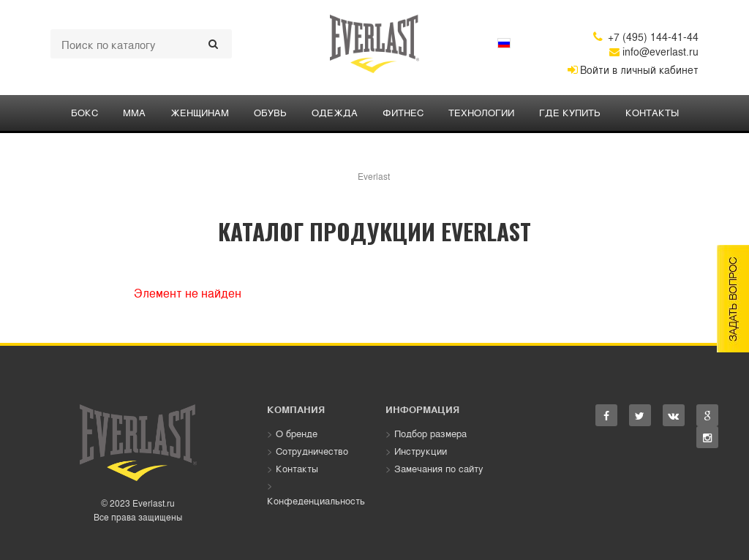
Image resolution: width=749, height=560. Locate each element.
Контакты (652, 112)
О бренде (297, 433)
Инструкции (421, 451)
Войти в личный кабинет (633, 69)
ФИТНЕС (403, 112)
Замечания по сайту (439, 468)
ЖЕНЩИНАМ (200, 112)
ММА (134, 112)
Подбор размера (430, 433)
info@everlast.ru (654, 51)
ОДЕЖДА (335, 112)
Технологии (481, 112)
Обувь (270, 112)
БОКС (84, 112)
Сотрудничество (312, 451)
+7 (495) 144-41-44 (646, 37)
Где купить (570, 112)
